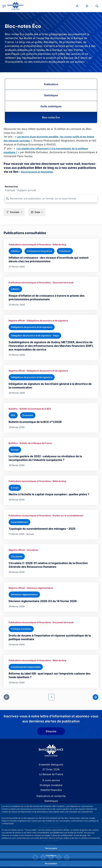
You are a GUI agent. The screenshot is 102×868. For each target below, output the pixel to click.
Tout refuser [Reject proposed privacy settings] (51, 856)
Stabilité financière (51, 790)
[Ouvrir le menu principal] (4, 6)
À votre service (51, 780)
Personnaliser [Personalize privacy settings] (51, 864)
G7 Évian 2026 (51, 769)
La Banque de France (51, 774)
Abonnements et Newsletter (37, 172)
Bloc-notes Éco (51, 117)
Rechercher (11, 187)
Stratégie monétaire (51, 785)
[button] (14, 212)
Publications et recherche (51, 796)
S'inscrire (51, 731)
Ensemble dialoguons (51, 765)
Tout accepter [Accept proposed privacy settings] (51, 848)
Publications (51, 84)
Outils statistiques (51, 106)
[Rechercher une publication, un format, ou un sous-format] (51, 198)
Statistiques (51, 95)
